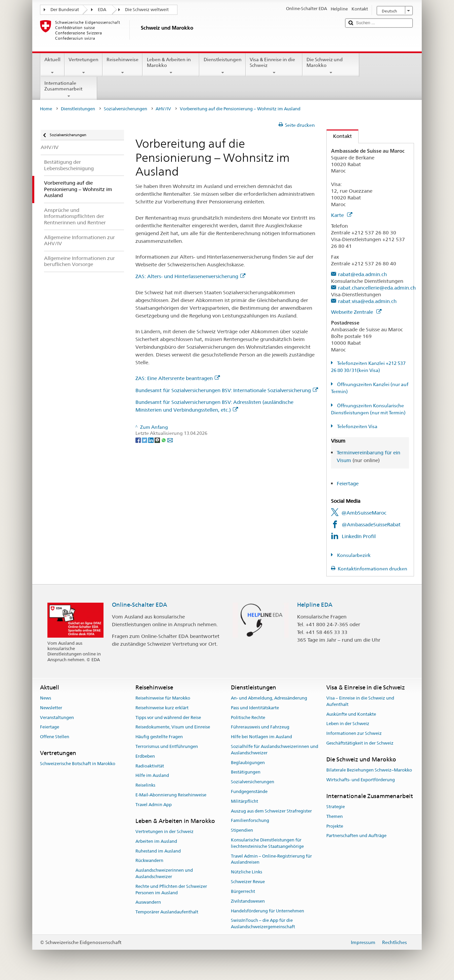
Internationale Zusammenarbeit (69, 89)
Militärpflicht (244, 801)
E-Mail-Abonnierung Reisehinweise (171, 795)
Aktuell (52, 66)
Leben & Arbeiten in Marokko (171, 66)
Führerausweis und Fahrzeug (260, 727)
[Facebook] (139, 440)
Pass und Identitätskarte (255, 708)
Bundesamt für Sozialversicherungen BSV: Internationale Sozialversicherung (227, 390)
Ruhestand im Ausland (158, 851)
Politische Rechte (248, 718)
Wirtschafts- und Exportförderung (361, 780)
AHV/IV (163, 109)
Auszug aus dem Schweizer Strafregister (271, 811)
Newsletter (51, 708)
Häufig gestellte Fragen (159, 737)
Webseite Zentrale (356, 312)
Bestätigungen (246, 772)
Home (46, 109)
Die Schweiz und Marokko (331, 66)
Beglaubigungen (248, 763)
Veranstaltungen (57, 718)
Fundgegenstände (249, 791)
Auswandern (148, 902)
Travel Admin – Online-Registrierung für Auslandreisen (271, 859)
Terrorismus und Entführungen (167, 746)
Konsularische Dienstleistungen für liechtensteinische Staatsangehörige (267, 843)
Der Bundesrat (65, 10)
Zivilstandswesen (248, 901)
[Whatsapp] (164, 440)
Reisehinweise (122, 66)
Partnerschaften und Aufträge (356, 836)
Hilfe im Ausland (152, 776)
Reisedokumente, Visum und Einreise (173, 727)
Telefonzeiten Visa (357, 426)
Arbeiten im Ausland (156, 841)
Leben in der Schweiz (348, 724)
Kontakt (339, 136)
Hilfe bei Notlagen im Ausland (261, 737)
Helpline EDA (315, 605)
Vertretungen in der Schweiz (164, 832)
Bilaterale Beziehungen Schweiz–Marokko (369, 770)
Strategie (336, 807)
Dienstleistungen (222, 66)
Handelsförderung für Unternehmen (267, 911)
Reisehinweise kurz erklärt (162, 708)
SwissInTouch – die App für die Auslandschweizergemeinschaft (263, 924)
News (46, 698)
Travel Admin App (154, 805)
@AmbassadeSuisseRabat (371, 524)
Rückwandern (149, 861)
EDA (102, 10)
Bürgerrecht (243, 891)
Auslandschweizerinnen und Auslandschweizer (164, 873)
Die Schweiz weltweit (147, 10)
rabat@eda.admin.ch (362, 274)
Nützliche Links (246, 872)
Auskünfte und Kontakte (351, 714)
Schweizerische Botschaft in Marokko (78, 764)
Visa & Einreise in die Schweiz (274, 66)
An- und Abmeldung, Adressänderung (269, 698)
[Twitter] (145, 440)
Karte (342, 215)
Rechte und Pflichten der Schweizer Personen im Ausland (171, 890)
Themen (335, 816)
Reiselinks (145, 785)
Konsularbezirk (353, 555)
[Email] (170, 440)
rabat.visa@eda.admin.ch (367, 301)
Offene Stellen (55, 737)
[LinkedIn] (151, 440)
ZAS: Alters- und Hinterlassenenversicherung (190, 276)
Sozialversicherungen (126, 109)
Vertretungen (84, 66)
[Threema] (158, 440)
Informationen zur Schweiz (354, 733)
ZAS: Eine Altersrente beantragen (178, 378)
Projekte (335, 826)
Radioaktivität (150, 766)
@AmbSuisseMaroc (364, 513)
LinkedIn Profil (359, 536)
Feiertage (348, 483)
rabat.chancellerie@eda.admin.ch (377, 288)
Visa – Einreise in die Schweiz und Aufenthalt (360, 701)
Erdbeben (145, 756)
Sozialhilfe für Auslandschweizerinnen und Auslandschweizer (275, 750)
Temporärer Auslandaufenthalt (167, 912)
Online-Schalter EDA (139, 605)
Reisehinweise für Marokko (163, 698)
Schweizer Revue (248, 882)
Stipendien (242, 831)
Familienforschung (250, 821)
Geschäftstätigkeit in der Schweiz (360, 743)
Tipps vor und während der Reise (168, 718)
